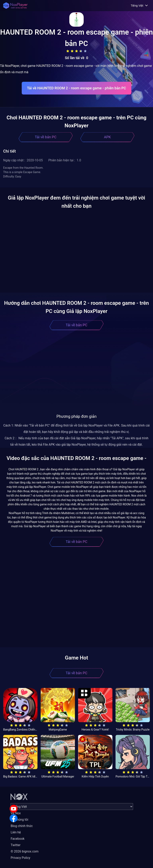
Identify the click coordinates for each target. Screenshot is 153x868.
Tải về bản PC (46, 137)
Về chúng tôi (19, 820)
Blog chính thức (22, 826)
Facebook (17, 839)
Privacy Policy (20, 858)
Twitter (15, 845)
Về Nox (16, 813)
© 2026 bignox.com (25, 851)
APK (107, 137)
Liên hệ (16, 832)
